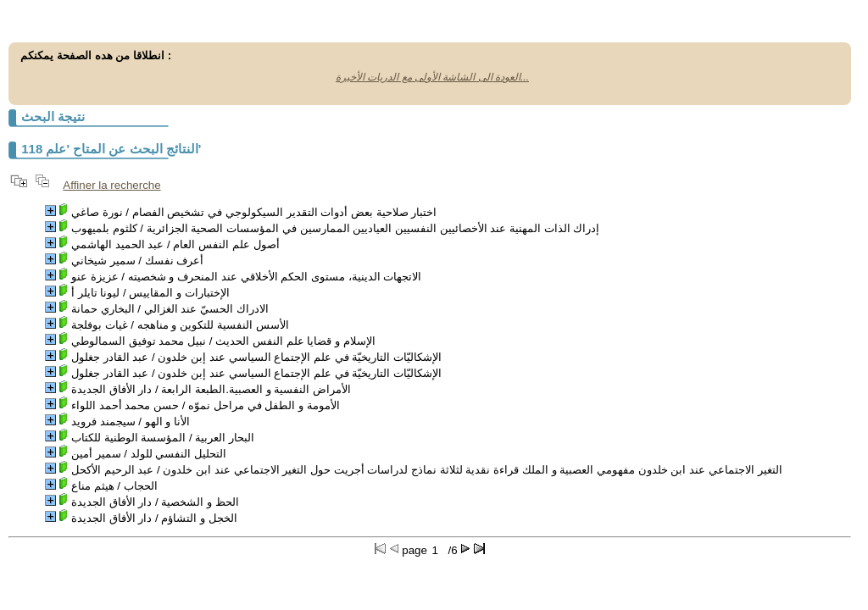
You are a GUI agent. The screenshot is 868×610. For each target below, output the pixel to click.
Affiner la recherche (111, 185)
